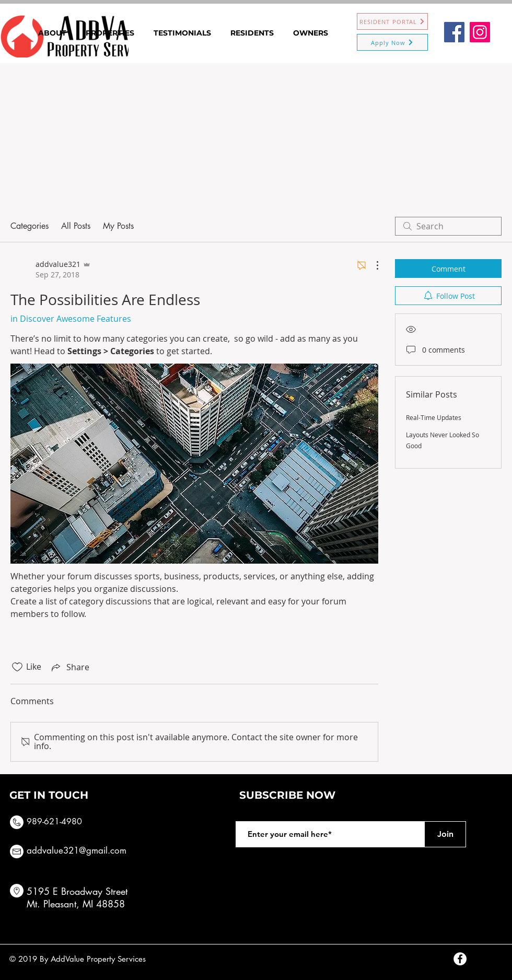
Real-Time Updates (434, 417)
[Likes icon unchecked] (17, 667)
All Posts (76, 226)
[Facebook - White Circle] (460, 959)
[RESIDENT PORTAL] (392, 21)
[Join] (445, 834)
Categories (30, 226)
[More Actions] (372, 265)
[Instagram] (480, 32)
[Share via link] (69, 667)
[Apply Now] (392, 42)
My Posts (118, 226)
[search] (448, 226)
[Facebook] (454, 32)
